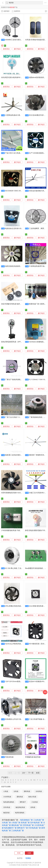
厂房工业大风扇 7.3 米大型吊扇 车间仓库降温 (22, 417)
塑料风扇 (27, 791)
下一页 (31, 773)
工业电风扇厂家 (18, 831)
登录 (19, 853)
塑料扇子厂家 (23, 828)
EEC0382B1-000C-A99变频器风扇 (18, 191)
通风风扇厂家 (17, 825)
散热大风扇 (32, 797)
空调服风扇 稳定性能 (33, 757)
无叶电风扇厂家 (36, 823)
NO (34, 780)
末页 (38, 773)
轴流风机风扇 (20, 807)
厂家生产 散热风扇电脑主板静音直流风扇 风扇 (22, 379)
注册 (29, 853)
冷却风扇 (39, 791)
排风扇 (33, 807)
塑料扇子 (23, 802)
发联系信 (6, 49)
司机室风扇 (9, 757)
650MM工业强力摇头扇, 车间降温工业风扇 (21, 40)
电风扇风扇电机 (9, 802)
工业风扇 (35, 802)
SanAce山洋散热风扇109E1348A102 (19, 644)
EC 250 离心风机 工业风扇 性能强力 (18, 568)
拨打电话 (17, 49)
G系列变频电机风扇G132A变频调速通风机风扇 (18, 493)
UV (5, 782)
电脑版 (28, 858)
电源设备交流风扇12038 (14, 228)
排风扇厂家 (25, 823)
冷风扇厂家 (6, 823)
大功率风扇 (7, 797)
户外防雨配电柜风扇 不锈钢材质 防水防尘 (17, 530)
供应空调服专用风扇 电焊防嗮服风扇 (15, 304)
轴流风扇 (6, 813)
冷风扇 (16, 791)
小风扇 (6, 791)
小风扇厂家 (16, 823)
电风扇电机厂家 (26, 820)
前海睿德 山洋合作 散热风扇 (15, 719)
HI (21, 780)
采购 (45, 692)
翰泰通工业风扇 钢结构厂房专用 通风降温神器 (22, 455)
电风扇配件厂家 (10, 828)
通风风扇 (20, 797)
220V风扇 (7, 807)
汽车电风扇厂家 (35, 828)
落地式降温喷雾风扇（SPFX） (12, 342)
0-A (3, 780)
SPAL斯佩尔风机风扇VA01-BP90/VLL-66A (21, 606)
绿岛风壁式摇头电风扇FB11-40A (13, 77)
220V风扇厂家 (28, 825)
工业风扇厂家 (39, 820)
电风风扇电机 (20, 813)
